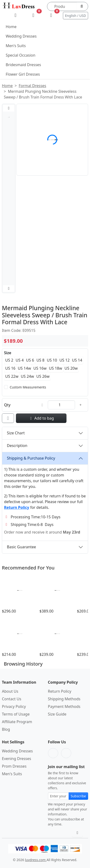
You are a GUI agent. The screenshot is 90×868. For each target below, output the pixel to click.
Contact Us (12, 699)
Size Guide (57, 714)
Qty (7, 405)
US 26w (43, 376)
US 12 (64, 360)
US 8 (40, 360)
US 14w (24, 368)
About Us (10, 691)
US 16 (10, 368)
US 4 (20, 360)
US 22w (12, 376)
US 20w (71, 368)
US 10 (52, 360)
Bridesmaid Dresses (23, 65)
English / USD (76, 16)
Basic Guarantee (21, 547)
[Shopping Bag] (51, 15)
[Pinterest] (66, 753)
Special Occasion (21, 55)
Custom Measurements (28, 387)
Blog (6, 729)
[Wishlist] (33, 15)
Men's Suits (16, 46)
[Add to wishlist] (8, 418)
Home (11, 27)
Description (17, 446)
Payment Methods (64, 706)
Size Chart (16, 433)
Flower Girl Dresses (23, 74)
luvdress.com (36, 860)
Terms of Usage (16, 714)
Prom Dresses (14, 766)
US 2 (9, 360)
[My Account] (16, 15)
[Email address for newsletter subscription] (58, 796)
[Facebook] (53, 753)
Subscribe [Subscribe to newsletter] (78, 796)
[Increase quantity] (81, 405)
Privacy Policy (14, 706)
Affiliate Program (17, 722)
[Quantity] (61, 405)
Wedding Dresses (21, 36)
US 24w (28, 376)
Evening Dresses (17, 759)
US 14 (77, 360)
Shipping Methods (64, 699)
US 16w (40, 368)
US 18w (56, 368)
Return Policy (60, 691)
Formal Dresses (33, 86)
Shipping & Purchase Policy (31, 458)
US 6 (30, 360)
